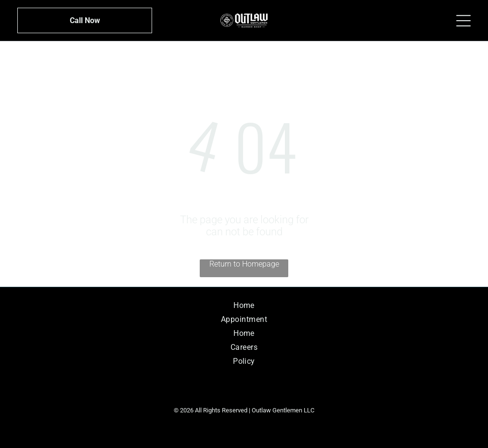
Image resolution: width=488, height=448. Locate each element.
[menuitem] (244, 305)
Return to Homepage (244, 264)
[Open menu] (463, 21)
